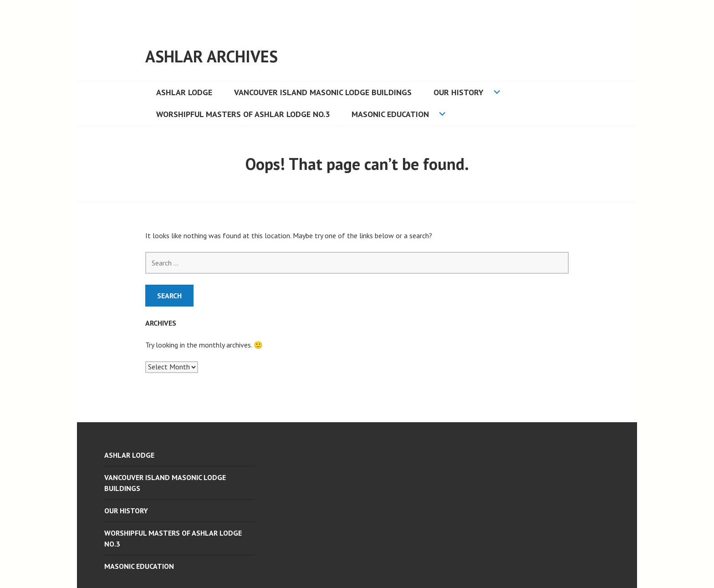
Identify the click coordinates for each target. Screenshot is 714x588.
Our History (459, 92)
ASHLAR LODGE (184, 92)
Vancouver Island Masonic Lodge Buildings (323, 92)
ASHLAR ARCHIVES (212, 56)
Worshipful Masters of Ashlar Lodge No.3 (243, 114)
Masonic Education (390, 114)
